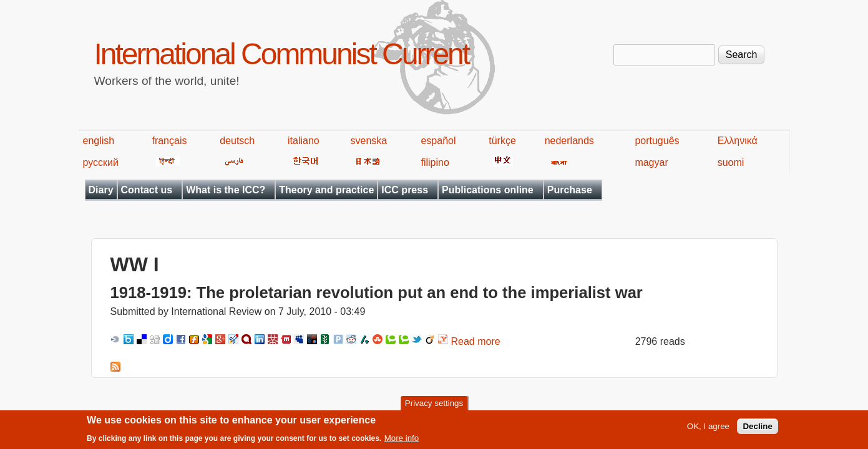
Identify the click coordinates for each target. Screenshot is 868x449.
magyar (651, 162)
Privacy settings (434, 406)
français (169, 141)
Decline (757, 429)
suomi (731, 162)
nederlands (569, 141)
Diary (101, 190)
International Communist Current (282, 54)
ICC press (405, 190)
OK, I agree (708, 429)
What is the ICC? (226, 190)
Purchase (570, 190)
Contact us (147, 190)
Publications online (488, 190)
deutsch (237, 141)
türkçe (502, 141)
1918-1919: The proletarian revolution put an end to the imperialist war (377, 292)
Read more (476, 341)
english (99, 141)
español (438, 141)
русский (101, 162)
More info (402, 441)
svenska (369, 141)
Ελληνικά (738, 141)
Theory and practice (326, 190)
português (657, 141)
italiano (304, 141)
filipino (435, 162)
